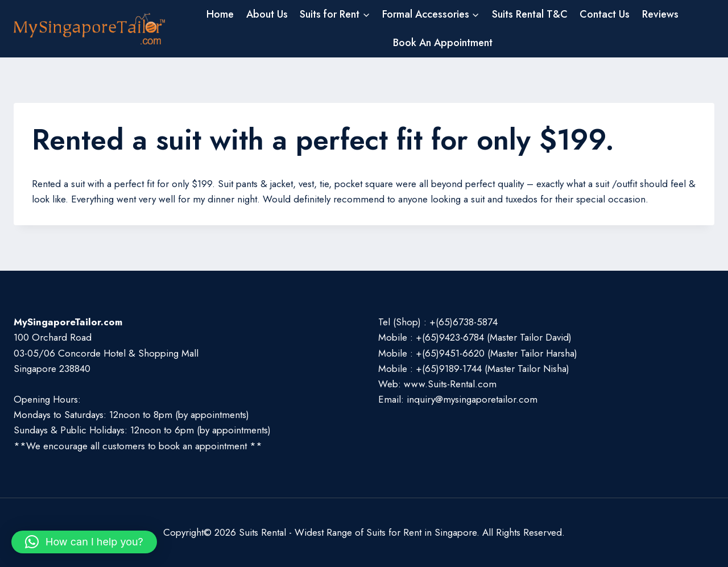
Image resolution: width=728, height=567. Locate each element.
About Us (267, 14)
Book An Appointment (443, 43)
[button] (84, 542)
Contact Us (605, 14)
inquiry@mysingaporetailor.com (472, 399)
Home (220, 14)
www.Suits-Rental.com (450, 384)
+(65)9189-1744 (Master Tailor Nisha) (493, 369)
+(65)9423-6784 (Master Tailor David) (494, 337)
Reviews (660, 14)
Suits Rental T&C (530, 14)
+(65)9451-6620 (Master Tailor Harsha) (497, 353)
